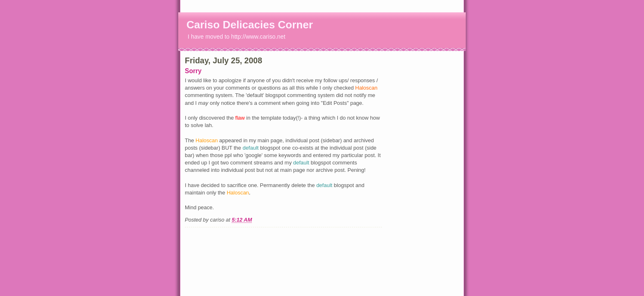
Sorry (193, 71)
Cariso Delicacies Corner (250, 25)
